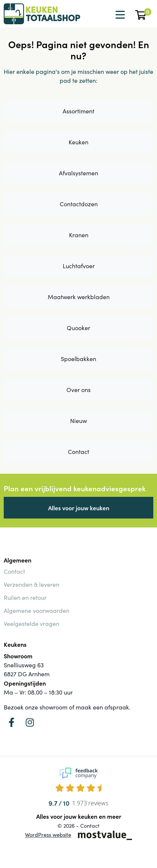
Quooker (78, 328)
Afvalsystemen (78, 173)
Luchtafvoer (79, 266)
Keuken (78, 142)
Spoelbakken (78, 359)
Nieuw (78, 421)
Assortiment (78, 111)
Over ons (78, 390)
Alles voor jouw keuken (79, 508)
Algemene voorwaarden (37, 610)
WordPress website (48, 834)
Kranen (79, 235)
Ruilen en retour (25, 597)
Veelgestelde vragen (32, 623)
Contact (78, 452)
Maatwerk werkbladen (79, 297)
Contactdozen (79, 204)
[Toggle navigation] (119, 15)
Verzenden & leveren (32, 584)
